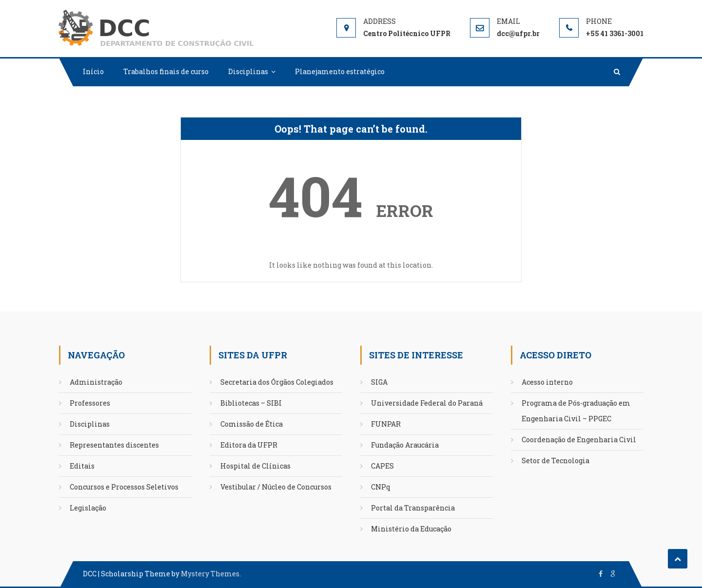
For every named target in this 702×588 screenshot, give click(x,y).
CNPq (381, 487)
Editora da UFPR (249, 445)
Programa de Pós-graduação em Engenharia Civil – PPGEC (576, 411)
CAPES (382, 466)
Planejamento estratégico (340, 71)
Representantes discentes (114, 445)
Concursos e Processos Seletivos (124, 487)
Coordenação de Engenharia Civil (579, 440)
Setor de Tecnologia (556, 461)
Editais (82, 466)
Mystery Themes (210, 574)
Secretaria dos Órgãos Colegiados (277, 382)
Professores (90, 403)
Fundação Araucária (405, 445)
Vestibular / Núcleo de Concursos (276, 487)
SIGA (379, 382)
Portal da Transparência (413, 508)
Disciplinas (248, 71)
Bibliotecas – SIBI (251, 403)
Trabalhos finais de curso (166, 71)
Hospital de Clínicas (255, 466)
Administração (96, 382)
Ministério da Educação (411, 529)
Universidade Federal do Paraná (427, 403)
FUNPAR (386, 424)
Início (93, 71)
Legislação (88, 508)
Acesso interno (547, 382)
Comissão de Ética (252, 424)
